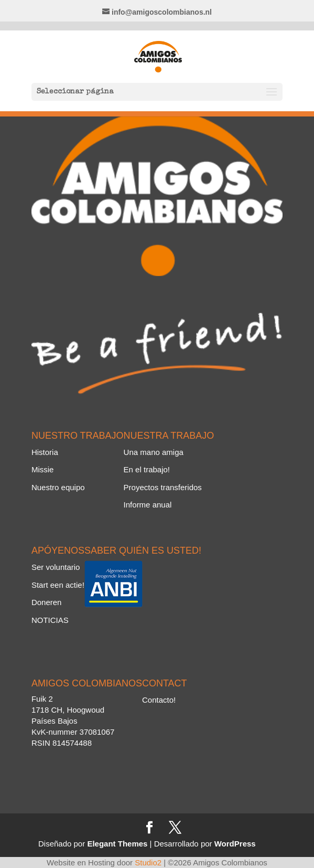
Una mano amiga (154, 452)
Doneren (47, 602)
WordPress (235, 844)
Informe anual (148, 505)
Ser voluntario (56, 567)
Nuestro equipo (58, 487)
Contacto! (159, 700)
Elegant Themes (117, 844)
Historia (45, 452)
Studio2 (148, 862)
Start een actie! (58, 585)
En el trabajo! (147, 469)
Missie (43, 469)
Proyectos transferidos (163, 487)
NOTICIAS (50, 620)
